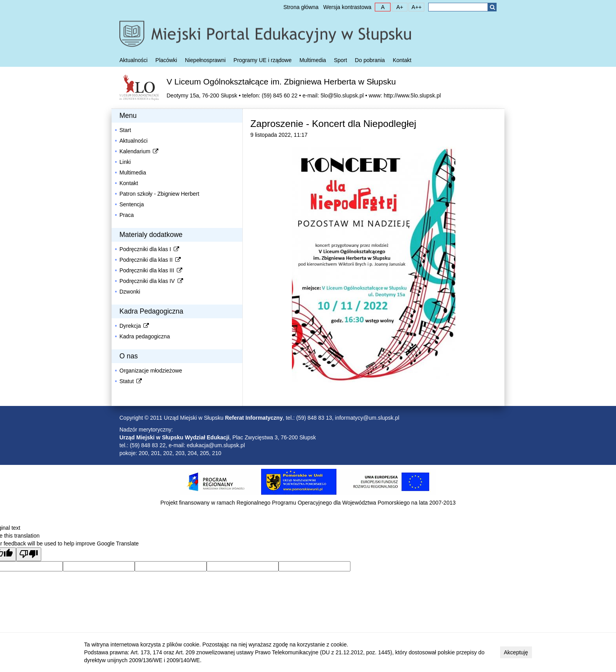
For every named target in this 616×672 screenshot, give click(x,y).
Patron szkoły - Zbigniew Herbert (159, 194)
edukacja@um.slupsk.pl (216, 445)
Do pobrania (370, 60)
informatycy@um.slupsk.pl (367, 418)
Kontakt (402, 60)
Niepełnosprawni (205, 60)
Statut (131, 381)
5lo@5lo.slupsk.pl (342, 95)
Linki (125, 162)
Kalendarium (139, 151)
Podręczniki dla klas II (151, 260)
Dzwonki (130, 292)
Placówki (166, 60)
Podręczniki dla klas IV (152, 281)
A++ (415, 7)
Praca (127, 215)
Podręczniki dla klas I (150, 249)
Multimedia (313, 60)
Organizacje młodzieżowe (151, 371)
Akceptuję (516, 652)
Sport (340, 60)
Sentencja (132, 204)
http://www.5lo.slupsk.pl (412, 95)
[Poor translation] (29, 554)
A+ (398, 7)
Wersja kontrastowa (347, 7)
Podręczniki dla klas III (151, 270)
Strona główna (301, 7)
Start (125, 130)
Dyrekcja (135, 326)
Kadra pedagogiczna (145, 336)
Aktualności (134, 60)
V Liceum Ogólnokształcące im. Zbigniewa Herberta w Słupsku (281, 82)
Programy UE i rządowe (262, 60)
